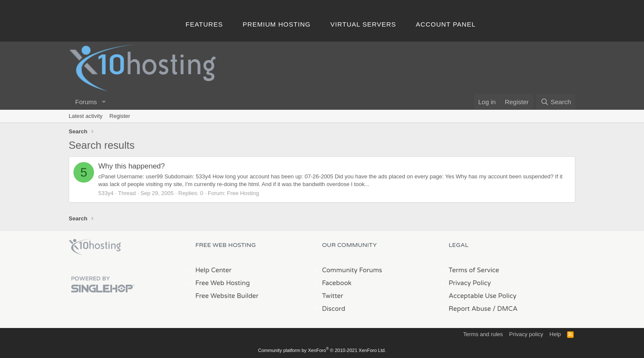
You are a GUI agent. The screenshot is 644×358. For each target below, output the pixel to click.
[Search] (556, 102)
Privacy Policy (470, 283)
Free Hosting (243, 193)
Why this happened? (132, 166)
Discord (334, 309)
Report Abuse (470, 309)
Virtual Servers (363, 24)
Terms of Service (474, 270)
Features (204, 24)
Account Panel (446, 24)
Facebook (337, 283)
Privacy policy (526, 334)
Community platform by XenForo (322, 350)
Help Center (213, 270)
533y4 (106, 193)
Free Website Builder (227, 296)
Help (555, 334)
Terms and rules (483, 334)
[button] (104, 102)
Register (120, 116)
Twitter (333, 296)
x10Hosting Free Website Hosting (95, 247)
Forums (86, 102)
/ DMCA (505, 309)
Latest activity (86, 116)
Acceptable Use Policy (483, 296)
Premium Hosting (276, 24)
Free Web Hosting (223, 283)
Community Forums (352, 270)
